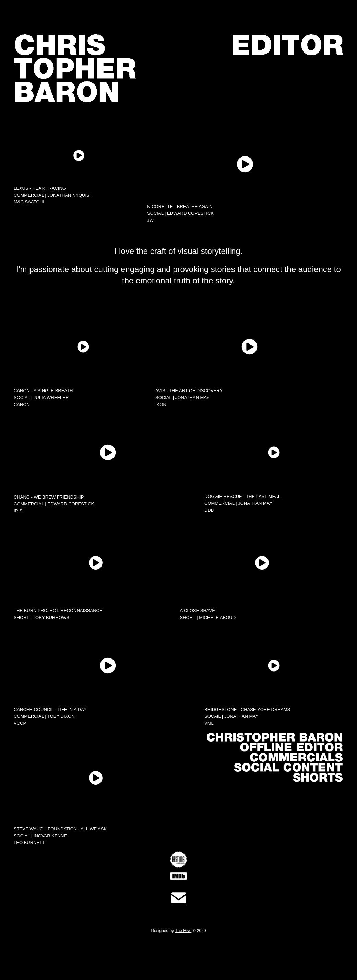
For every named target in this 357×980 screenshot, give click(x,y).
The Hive (183, 931)
